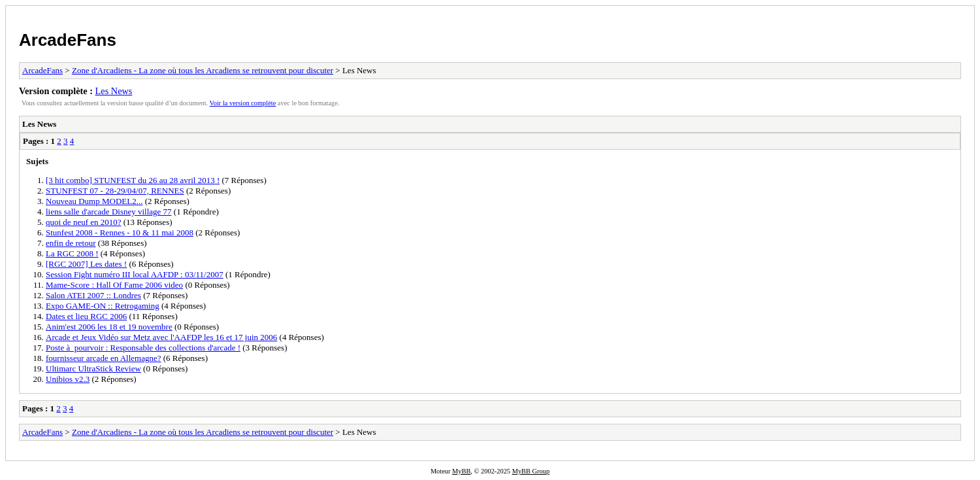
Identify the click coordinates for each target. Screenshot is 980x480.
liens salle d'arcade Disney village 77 (109, 212)
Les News (114, 91)
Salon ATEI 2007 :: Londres (93, 295)
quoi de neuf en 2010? (84, 222)
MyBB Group (531, 471)
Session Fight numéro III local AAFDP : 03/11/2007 (135, 274)
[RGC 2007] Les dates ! (86, 264)
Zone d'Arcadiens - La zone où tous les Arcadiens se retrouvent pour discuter (203, 70)
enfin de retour (71, 243)
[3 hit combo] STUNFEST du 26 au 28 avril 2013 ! (133, 180)
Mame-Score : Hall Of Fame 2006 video (114, 285)
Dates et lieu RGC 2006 (86, 316)
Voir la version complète (243, 103)
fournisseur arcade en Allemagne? (104, 358)
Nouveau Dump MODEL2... (94, 201)
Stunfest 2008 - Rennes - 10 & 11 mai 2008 (120, 232)
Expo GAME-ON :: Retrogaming (103, 306)
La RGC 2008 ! (72, 253)
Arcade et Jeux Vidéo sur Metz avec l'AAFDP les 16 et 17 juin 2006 (161, 337)
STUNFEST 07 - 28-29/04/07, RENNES (115, 191)
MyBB (461, 471)
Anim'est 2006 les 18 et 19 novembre (109, 327)
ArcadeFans (68, 40)
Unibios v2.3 (68, 379)
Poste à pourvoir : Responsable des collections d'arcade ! (143, 348)
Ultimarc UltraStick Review (93, 369)
